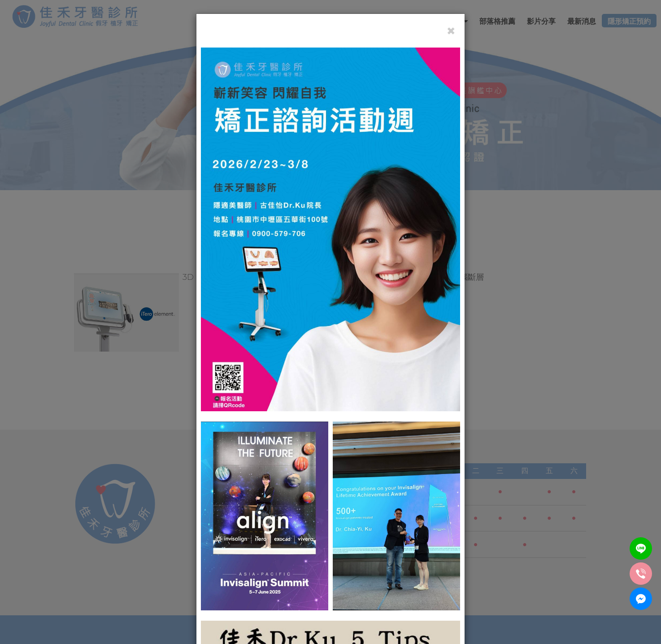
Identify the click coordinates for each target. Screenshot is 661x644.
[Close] (451, 31)
